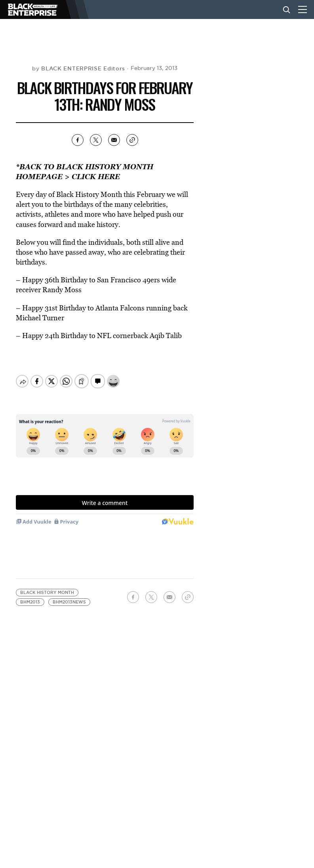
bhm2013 (30, 602)
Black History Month (47, 593)
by (79, 68)
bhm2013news (69, 602)
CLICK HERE (96, 176)
